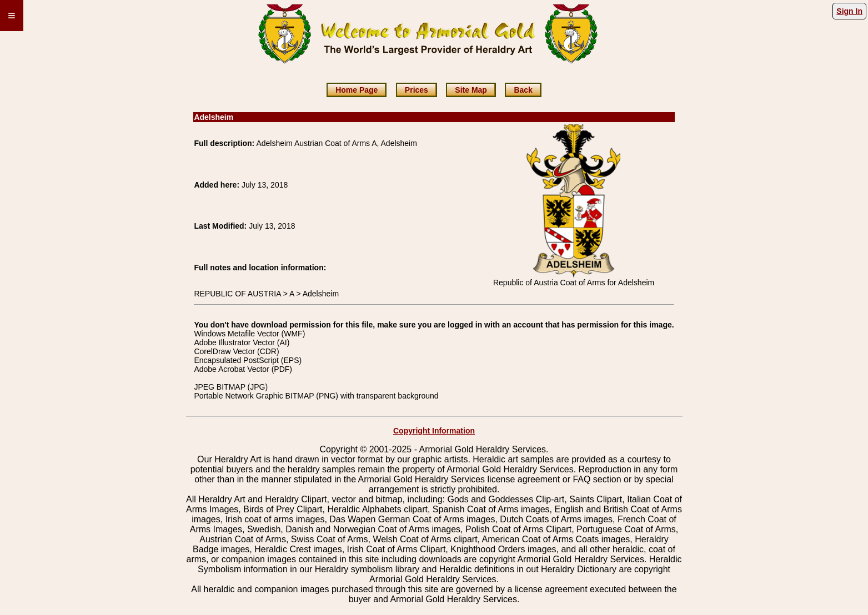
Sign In (849, 11)
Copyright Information (434, 431)
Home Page (357, 90)
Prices (417, 90)
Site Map (471, 90)
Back (523, 90)
